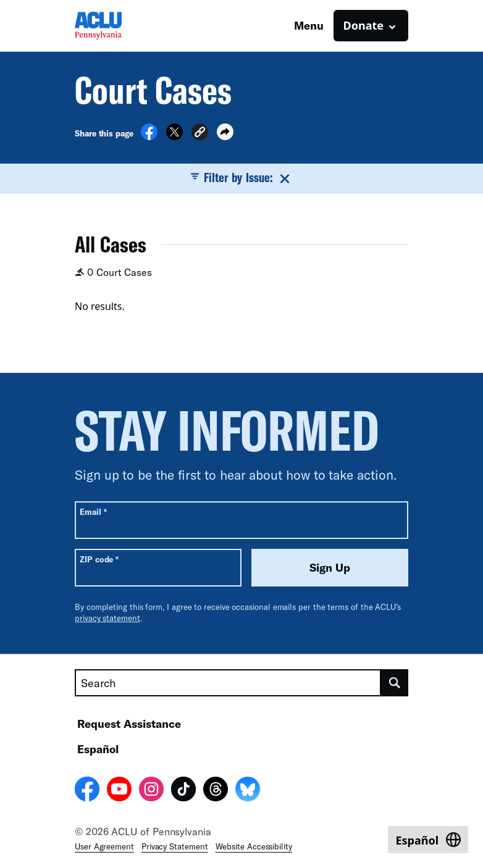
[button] (200, 134)
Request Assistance (129, 724)
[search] (395, 683)
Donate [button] (363, 25)
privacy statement (107, 618)
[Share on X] (174, 136)
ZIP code (99, 559)
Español (98, 749)
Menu (309, 25)
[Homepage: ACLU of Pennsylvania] (118, 26)
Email (93, 511)
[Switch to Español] (428, 840)
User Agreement (104, 846)
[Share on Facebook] (149, 136)
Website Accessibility (254, 846)
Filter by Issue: (241, 178)
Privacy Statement (175, 846)
